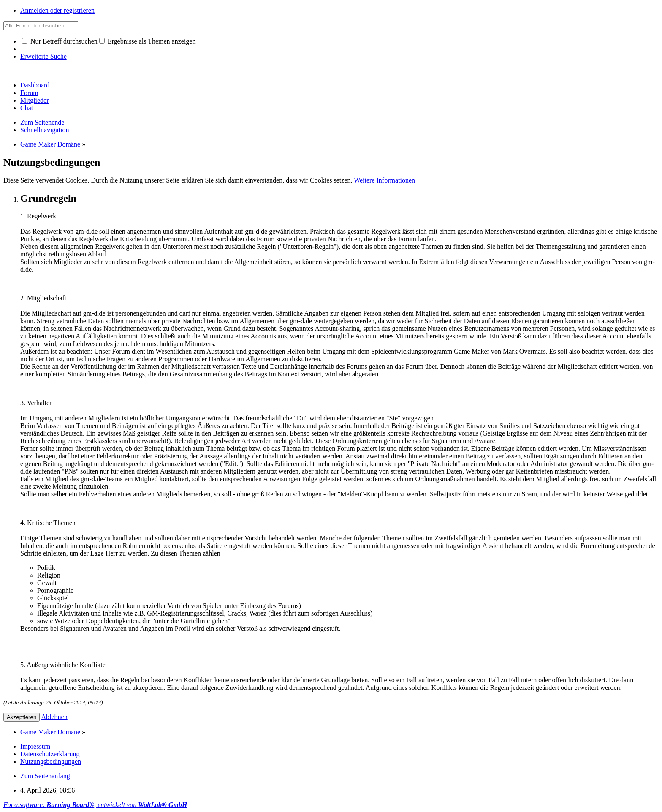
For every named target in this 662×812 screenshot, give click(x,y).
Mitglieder (35, 100)
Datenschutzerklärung (50, 754)
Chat (27, 108)
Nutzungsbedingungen (51, 762)
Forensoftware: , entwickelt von (95, 805)
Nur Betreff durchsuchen (60, 41)
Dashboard (35, 85)
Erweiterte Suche (43, 56)
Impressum (35, 746)
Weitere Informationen (384, 180)
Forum (29, 93)
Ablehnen (54, 717)
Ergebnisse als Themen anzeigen (148, 41)
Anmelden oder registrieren (57, 10)
